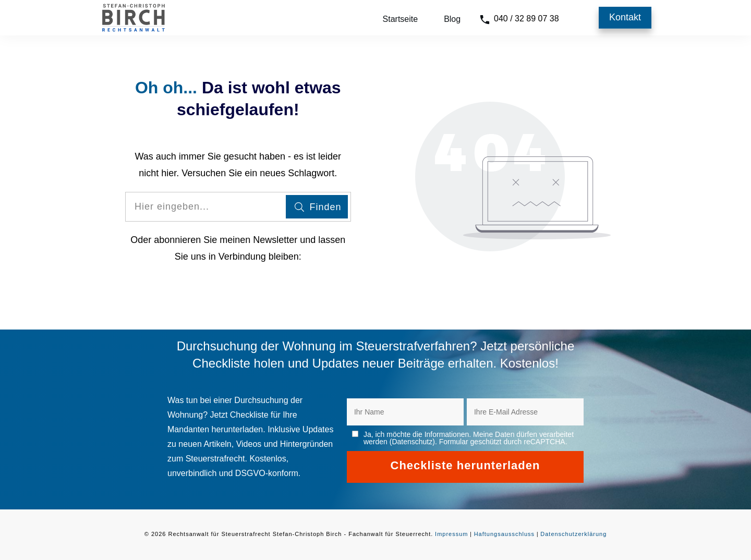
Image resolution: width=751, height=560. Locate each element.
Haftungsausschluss (504, 534)
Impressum (451, 534)
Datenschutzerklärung (573, 534)
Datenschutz (412, 442)
